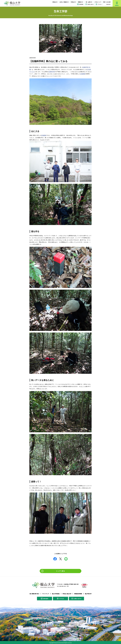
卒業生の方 (73, 2)
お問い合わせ (91, 4)
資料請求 (81, 4)
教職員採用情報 (79, 594)
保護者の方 (80, 2)
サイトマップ (45, 594)
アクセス (100, 4)
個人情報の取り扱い (33, 594)
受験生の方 (55, 2)
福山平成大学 (90, 594)
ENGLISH (108, 4)
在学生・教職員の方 (64, 2)
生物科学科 (85, 67)
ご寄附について (98, 2)
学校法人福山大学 (67, 594)
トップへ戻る (61, 571)
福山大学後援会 (55, 594)
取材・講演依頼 (107, 2)
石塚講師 (83, 74)
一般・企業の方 (89, 2)
